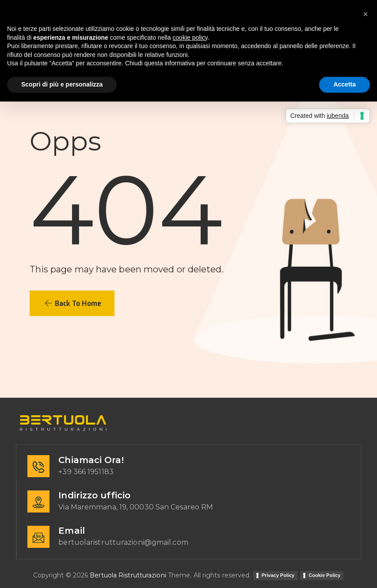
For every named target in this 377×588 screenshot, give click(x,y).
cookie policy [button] (190, 38)
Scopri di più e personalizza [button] (62, 84)
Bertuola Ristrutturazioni (128, 575)
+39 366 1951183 (86, 472)
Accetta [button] (345, 84)
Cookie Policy (324, 575)
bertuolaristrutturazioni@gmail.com (123, 542)
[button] (72, 303)
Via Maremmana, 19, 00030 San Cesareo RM (136, 507)
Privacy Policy (278, 575)
